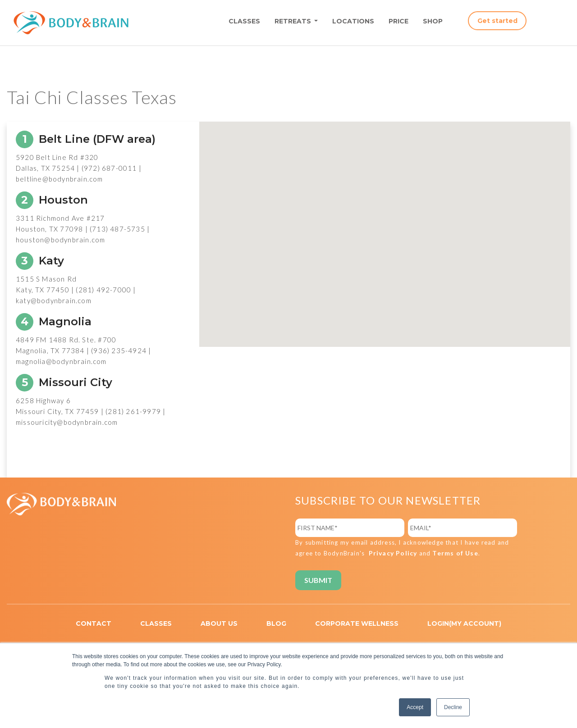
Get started (497, 21)
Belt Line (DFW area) (86, 139)
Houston (52, 200)
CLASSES (244, 21)
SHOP (433, 21)
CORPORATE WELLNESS (357, 623)
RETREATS (294, 21)
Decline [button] (453, 707)
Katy (40, 261)
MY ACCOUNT (475, 623)
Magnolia (54, 321)
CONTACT (94, 623)
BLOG (276, 623)
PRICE (398, 21)
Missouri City (64, 382)
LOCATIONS (353, 21)
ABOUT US (219, 623)
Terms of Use (455, 553)
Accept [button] (415, 707)
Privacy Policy (393, 553)
